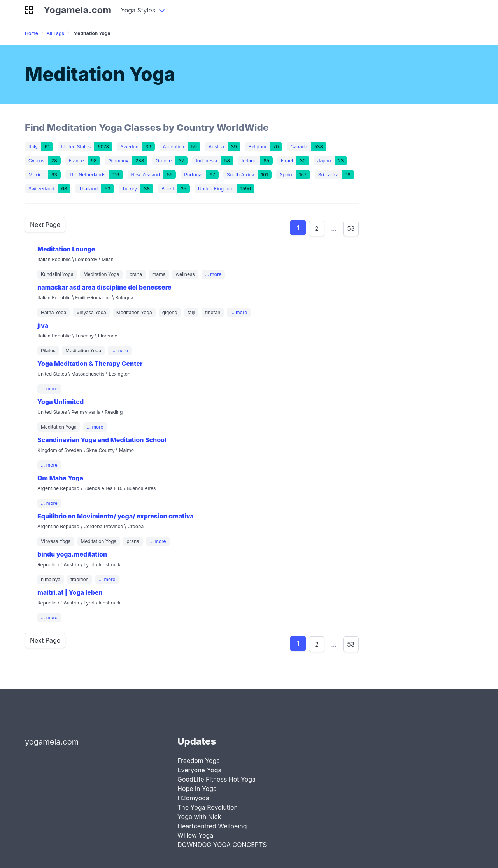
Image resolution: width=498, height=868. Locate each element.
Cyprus (36, 161)
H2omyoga (193, 798)
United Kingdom (216, 189)
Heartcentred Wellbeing (212, 826)
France (76, 161)
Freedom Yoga (199, 761)
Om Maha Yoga (60, 478)
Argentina (174, 147)
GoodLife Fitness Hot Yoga (217, 779)
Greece (164, 161)
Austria (216, 147)
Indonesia (206, 161)
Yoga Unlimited (60, 402)
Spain (286, 175)
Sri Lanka (329, 175)
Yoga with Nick (199, 817)
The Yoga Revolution (208, 807)
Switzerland (41, 189)
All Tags (55, 33)
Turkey (130, 189)
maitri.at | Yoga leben (70, 592)
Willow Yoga (195, 835)
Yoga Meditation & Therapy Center (90, 364)
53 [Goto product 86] (351, 228)
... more (213, 274)
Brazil (168, 189)
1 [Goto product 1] (298, 228)
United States (76, 147)
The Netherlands (87, 175)
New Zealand (146, 175)
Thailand (88, 189)
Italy (33, 147)
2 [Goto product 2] (317, 228)
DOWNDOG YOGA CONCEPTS (222, 845)
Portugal (193, 175)
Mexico (36, 175)
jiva (43, 325)
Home (32, 33)
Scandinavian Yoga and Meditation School (102, 440)
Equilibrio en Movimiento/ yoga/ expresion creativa (116, 516)
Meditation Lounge (66, 249)
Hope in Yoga (197, 789)
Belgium (258, 147)
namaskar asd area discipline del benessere (104, 287)
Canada (299, 147)
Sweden (130, 147)
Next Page (45, 225)
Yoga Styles (138, 10)
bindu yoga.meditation (72, 554)
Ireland (249, 161)
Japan (324, 161)
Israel (287, 161)
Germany (118, 161)
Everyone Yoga (199, 770)
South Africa (240, 175)
